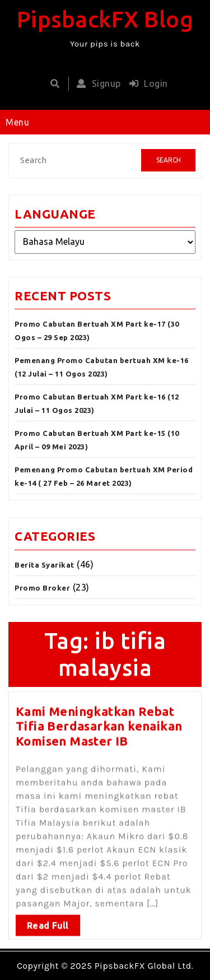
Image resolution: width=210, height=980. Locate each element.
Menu (17, 122)
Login (146, 83)
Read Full (48, 922)
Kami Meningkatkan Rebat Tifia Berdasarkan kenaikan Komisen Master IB (99, 722)
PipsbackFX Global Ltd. (144, 966)
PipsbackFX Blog (105, 19)
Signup (96, 83)
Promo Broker (42, 588)
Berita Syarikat (45, 565)
